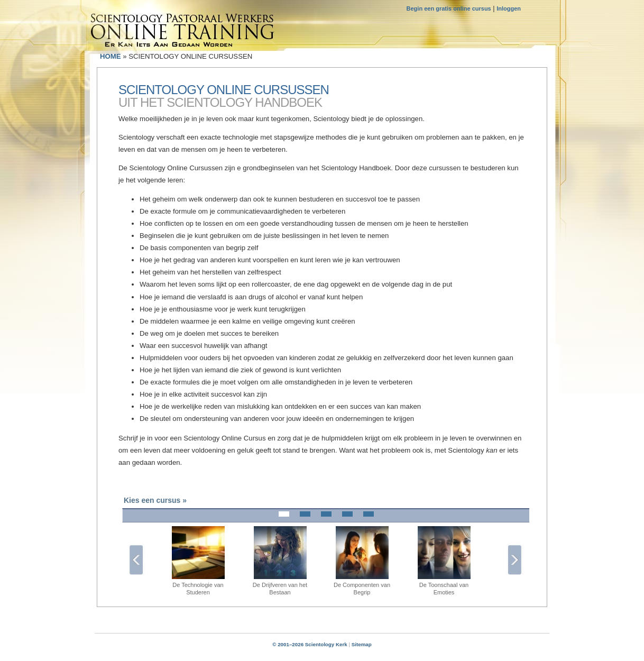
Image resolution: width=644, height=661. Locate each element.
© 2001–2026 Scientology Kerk (310, 644)
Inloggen (509, 8)
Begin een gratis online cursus (449, 8)
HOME (111, 56)
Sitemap (362, 644)
